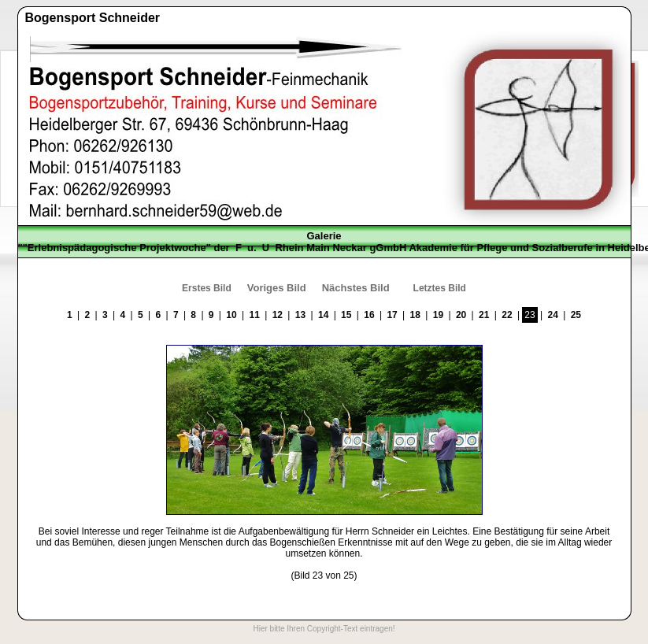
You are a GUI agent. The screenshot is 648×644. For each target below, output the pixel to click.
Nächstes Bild (356, 288)
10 (231, 315)
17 (392, 315)
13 (300, 315)
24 (553, 315)
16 (369, 315)
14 (323, 315)
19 (438, 315)
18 (415, 315)
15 (346, 315)
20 (461, 315)
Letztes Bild (440, 288)
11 (254, 315)
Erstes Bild (207, 288)
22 (507, 315)
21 (484, 315)
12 (278, 315)
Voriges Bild (277, 288)
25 (576, 315)
